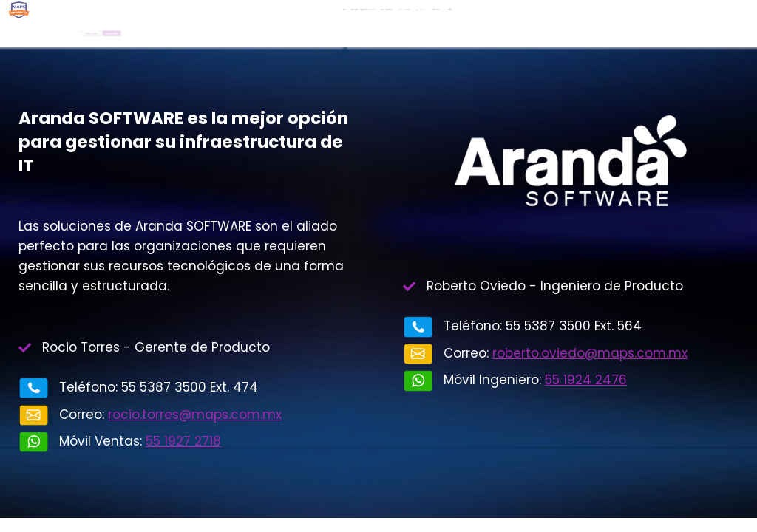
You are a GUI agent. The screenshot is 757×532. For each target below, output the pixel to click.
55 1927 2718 (183, 441)
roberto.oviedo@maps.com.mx (590, 353)
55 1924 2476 (586, 380)
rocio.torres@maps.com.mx (195, 415)
